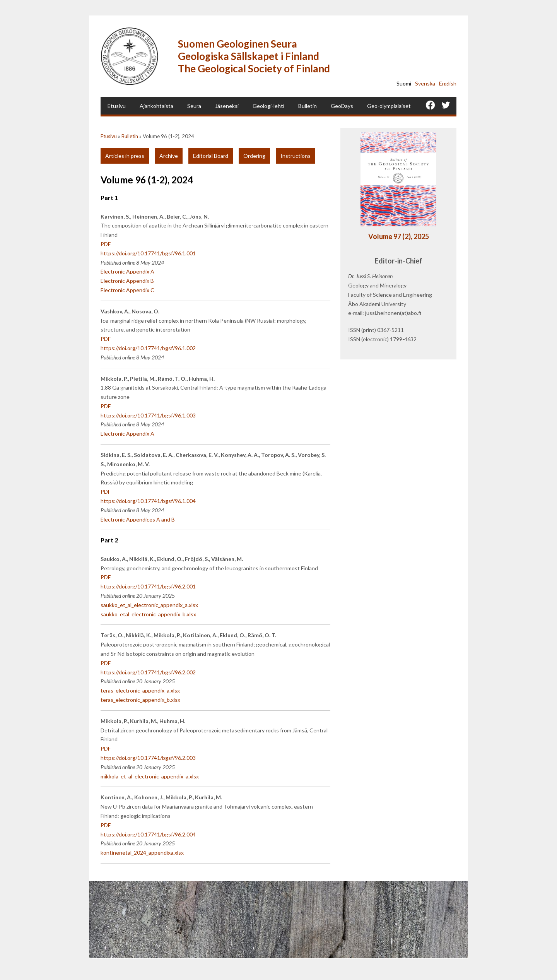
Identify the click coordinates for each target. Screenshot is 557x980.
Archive (169, 156)
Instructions (296, 156)
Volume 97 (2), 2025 (399, 236)
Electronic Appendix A (127, 271)
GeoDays (342, 106)
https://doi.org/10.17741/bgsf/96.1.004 (148, 501)
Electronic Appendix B (127, 281)
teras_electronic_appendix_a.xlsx (140, 690)
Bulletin (308, 106)
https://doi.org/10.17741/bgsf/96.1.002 (148, 348)
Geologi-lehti (268, 106)
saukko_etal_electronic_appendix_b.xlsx (148, 614)
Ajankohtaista (156, 106)
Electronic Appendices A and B (138, 519)
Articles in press (125, 156)
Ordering (254, 156)
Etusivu (117, 106)
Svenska (425, 83)
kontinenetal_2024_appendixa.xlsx (142, 853)
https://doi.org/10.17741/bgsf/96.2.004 (148, 834)
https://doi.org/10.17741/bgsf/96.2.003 (148, 758)
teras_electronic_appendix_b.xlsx (140, 700)
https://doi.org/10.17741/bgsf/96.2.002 (148, 672)
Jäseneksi (227, 106)
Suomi (404, 83)
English (448, 83)
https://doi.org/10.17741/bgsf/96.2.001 (148, 586)
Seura (194, 106)
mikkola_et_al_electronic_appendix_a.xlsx (150, 776)
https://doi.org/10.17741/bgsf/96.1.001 (148, 253)
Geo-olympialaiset (389, 106)
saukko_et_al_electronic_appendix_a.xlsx (149, 605)
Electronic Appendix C (127, 290)
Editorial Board (211, 156)
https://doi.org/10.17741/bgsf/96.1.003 (148, 415)
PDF (106, 244)
